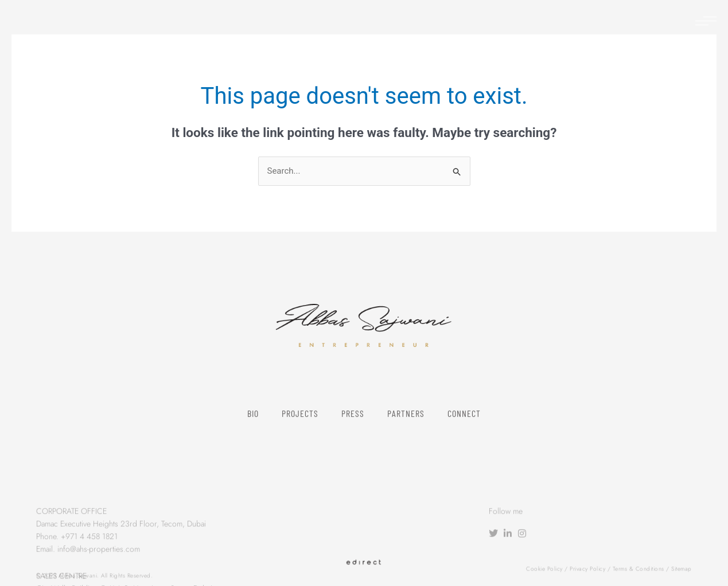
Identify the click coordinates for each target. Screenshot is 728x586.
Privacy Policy (587, 571)
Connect (464, 422)
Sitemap (682, 571)
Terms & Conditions (639, 571)
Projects (300, 422)
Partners (406, 422)
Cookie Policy (544, 571)
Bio (253, 422)
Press (353, 422)
